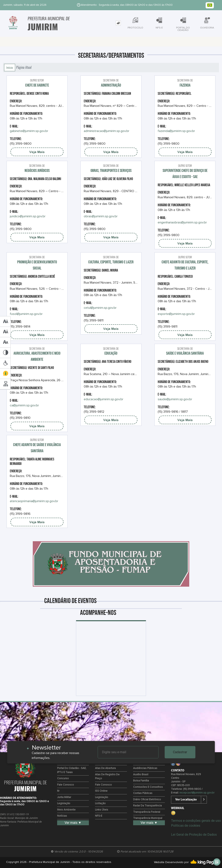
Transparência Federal (147, 812)
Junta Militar (64, 797)
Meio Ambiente (66, 810)
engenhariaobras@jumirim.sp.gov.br (182, 222)
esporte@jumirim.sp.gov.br (176, 314)
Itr (58, 791)
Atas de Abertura (105, 768)
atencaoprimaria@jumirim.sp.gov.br (34, 501)
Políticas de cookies (186, 826)
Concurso (63, 778)
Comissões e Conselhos (148, 787)
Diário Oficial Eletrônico (147, 800)
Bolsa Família (141, 781)
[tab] (118, 23)
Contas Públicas (143, 793)
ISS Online (101, 791)
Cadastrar (180, 752)
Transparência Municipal (148, 818)
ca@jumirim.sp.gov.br (24, 405)
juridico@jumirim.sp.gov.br (28, 216)
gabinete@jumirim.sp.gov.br (29, 131)
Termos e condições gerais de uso (196, 821)
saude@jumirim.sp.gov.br (175, 399)
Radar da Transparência (147, 806)
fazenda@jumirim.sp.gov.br (176, 131)
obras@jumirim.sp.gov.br (101, 216)
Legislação (64, 803)
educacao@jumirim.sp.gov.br (104, 399)
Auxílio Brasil (141, 775)
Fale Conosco (66, 785)
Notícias (62, 816)
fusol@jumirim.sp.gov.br (26, 314)
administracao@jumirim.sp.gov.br (106, 131)
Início (10, 68)
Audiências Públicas (145, 768)
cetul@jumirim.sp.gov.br (100, 308)
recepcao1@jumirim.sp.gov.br (197, 793)
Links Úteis (102, 810)
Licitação (100, 803)
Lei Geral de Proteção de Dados (194, 835)
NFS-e (99, 816)
